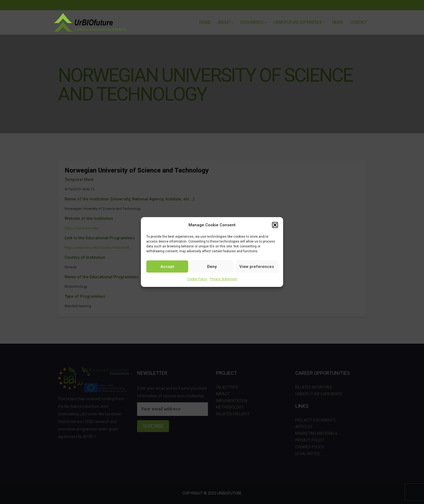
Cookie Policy (197, 279)
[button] (275, 225)
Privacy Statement (223, 279)
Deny (212, 267)
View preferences (257, 267)
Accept (167, 267)
